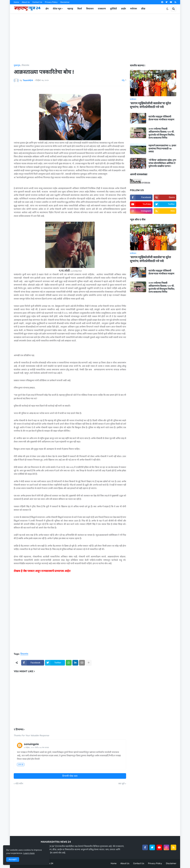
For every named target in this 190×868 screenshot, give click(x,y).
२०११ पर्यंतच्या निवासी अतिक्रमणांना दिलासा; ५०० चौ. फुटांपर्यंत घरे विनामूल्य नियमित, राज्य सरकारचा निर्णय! (162, 133)
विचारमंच (25, 65)
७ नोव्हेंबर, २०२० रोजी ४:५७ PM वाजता (36, 748)
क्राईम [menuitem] (123, 9)
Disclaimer (65, 2)
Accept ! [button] (13, 859)
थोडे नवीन (19, 784)
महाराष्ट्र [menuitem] (70, 9)
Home (16, 2)
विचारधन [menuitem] (90, 9)
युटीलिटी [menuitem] (113, 9)
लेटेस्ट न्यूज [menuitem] (57, 9)
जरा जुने (121, 784)
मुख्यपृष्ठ (17, 65)
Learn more (29, 853)
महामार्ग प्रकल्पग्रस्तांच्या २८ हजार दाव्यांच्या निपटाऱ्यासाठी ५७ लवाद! (162, 149)
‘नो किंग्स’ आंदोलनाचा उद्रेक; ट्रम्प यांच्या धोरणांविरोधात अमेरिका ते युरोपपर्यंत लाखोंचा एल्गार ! (162, 163)
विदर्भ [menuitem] (80, 9)
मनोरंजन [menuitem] (134, 9)
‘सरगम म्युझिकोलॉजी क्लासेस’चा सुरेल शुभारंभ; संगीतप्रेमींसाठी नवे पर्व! (150, 105)
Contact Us (37, 2)
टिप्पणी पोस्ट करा (70, 776)
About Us (26, 2)
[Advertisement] (95, 39)
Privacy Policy (51, 2)
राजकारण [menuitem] (102, 9)
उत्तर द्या (21, 765)
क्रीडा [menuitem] (143, 9)
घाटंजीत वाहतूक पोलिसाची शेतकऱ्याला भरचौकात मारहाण (161, 118)
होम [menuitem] (47, 9)
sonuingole (31, 744)
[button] (167, 9)
